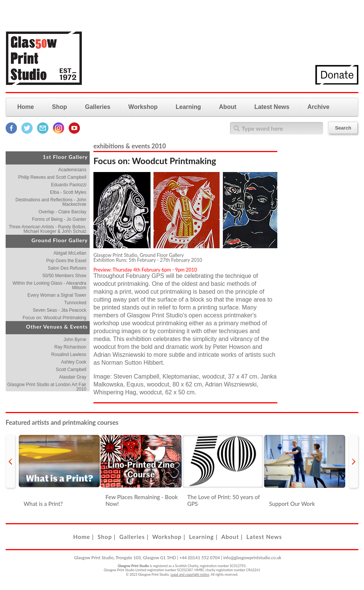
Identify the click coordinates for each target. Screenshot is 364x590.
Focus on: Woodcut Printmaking (54, 318)
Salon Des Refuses (67, 268)
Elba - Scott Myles (68, 192)
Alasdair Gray (73, 377)
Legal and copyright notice (190, 574)
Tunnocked (75, 303)
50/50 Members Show (64, 276)
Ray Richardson (70, 347)
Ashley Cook (74, 362)
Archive (318, 107)
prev (11, 461)
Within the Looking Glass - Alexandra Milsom (49, 285)
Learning (188, 107)
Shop (59, 107)
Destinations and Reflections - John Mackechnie (51, 202)
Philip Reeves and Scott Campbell (52, 177)
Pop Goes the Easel (66, 261)
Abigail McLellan (70, 253)
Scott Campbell (71, 370)
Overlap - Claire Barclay (62, 212)
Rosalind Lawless (69, 355)
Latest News (272, 107)
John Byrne (75, 340)
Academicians (72, 170)
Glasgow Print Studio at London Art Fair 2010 (47, 387)
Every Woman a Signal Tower (57, 295)
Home (26, 107)
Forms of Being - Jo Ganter (59, 219)
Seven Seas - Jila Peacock (59, 310)
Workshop (143, 107)
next (353, 461)
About (228, 107)
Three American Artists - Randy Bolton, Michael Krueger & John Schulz (47, 229)
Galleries (98, 107)
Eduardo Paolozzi (69, 185)
